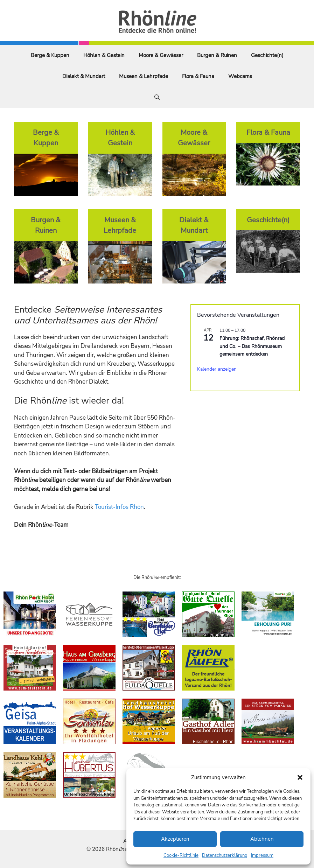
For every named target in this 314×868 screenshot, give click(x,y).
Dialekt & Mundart (84, 76)
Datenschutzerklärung (225, 855)
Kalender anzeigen (217, 369)
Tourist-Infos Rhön (119, 507)
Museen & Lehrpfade (144, 76)
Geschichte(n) (267, 55)
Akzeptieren (175, 839)
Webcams (240, 76)
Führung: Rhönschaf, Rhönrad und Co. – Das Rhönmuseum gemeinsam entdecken (252, 346)
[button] (300, 777)
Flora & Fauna (198, 76)
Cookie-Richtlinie (181, 855)
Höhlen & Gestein (104, 55)
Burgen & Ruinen (217, 55)
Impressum (262, 855)
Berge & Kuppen (50, 55)
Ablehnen (262, 839)
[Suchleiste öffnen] (157, 97)
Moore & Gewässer (161, 55)
